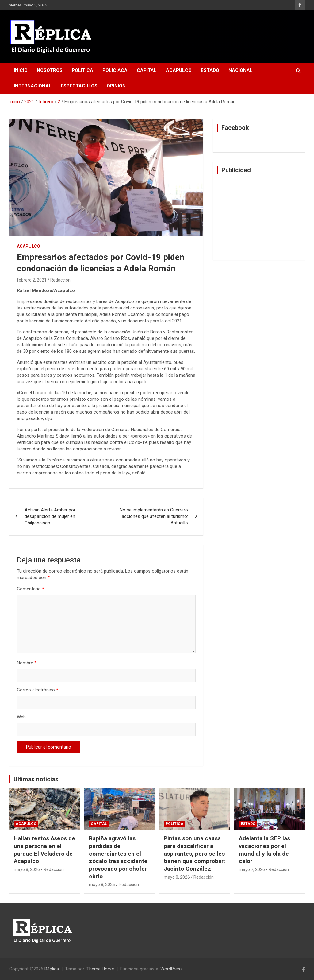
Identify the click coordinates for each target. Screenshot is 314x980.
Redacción (60, 280)
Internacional (33, 86)
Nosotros (50, 70)
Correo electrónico (38, 690)
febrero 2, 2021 (32, 280)
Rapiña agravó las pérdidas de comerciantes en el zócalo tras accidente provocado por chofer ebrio (118, 857)
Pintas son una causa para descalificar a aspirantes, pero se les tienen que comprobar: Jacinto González (194, 854)
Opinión (116, 86)
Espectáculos (79, 86)
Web (21, 717)
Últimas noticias (36, 779)
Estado (210, 70)
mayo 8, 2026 (27, 869)
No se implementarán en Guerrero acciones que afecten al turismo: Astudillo (154, 516)
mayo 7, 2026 (252, 869)
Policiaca (115, 70)
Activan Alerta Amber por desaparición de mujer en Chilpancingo (50, 516)
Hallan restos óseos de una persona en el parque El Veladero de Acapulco (44, 850)
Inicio (21, 70)
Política (82, 70)
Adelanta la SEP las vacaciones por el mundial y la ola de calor (264, 850)
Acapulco (179, 70)
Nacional (241, 70)
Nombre (27, 663)
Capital (147, 70)
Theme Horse (100, 969)
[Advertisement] (259, 217)
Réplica (52, 969)
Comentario (31, 589)
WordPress (172, 969)
